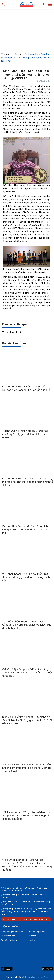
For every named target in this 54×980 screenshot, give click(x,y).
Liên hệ (31, 940)
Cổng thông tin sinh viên (12, 932)
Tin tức (18, 54)
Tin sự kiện (9, 332)
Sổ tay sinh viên (8, 936)
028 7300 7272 (25, 919)
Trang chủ (7, 54)
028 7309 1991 (42, 919)
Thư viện (32, 936)
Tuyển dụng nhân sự (37, 932)
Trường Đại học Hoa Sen (36, 977)
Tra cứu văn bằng (9, 940)
